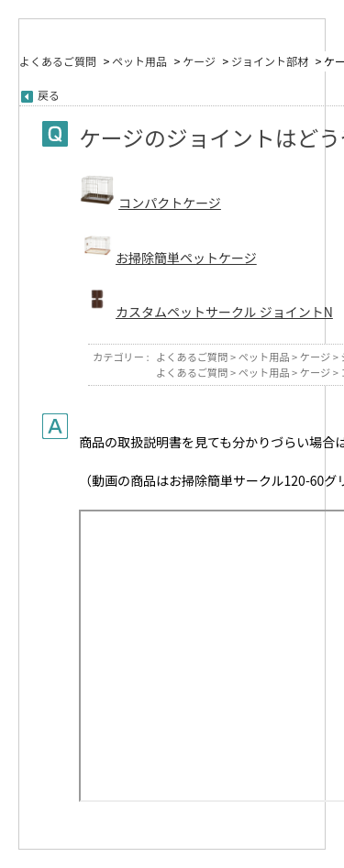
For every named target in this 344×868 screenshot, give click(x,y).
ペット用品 (139, 61)
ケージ (199, 61)
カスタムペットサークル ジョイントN (224, 312)
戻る (49, 95)
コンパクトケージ (170, 203)
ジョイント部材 (270, 61)
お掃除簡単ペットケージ (186, 258)
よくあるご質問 (58, 61)
